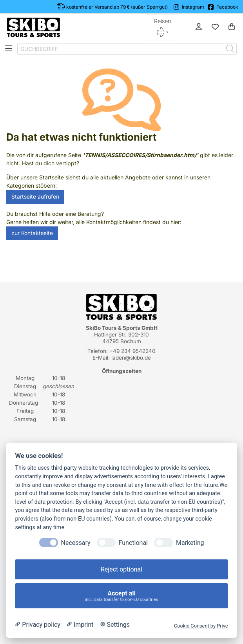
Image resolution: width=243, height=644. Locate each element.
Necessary (76, 543)
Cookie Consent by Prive (201, 626)
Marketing (190, 543)
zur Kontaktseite (32, 233)
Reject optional (121, 569)
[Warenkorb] (232, 28)
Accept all (122, 596)
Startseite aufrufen (35, 197)
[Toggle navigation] (9, 49)
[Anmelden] (199, 28)
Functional (133, 543)
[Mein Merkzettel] (215, 28)
